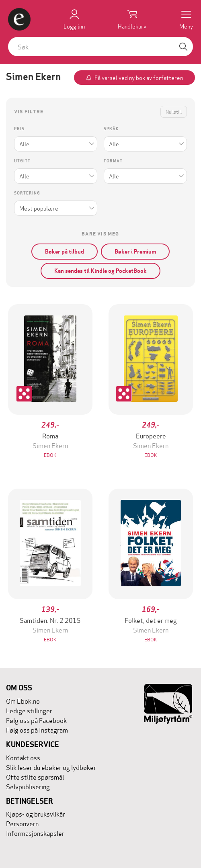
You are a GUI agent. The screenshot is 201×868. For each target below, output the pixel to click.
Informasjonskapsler (35, 833)
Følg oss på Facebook (36, 720)
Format (113, 161)
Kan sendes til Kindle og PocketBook (100, 271)
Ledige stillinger (29, 710)
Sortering (27, 193)
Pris (19, 129)
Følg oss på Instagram (37, 730)
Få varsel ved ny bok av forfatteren (139, 77)
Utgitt (22, 161)
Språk (111, 129)
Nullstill (174, 112)
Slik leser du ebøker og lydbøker (51, 767)
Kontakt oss (23, 757)
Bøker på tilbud (65, 252)
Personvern (22, 823)
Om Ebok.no (23, 701)
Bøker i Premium (135, 252)
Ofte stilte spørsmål (35, 777)
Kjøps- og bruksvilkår (36, 814)
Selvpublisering (28, 786)
